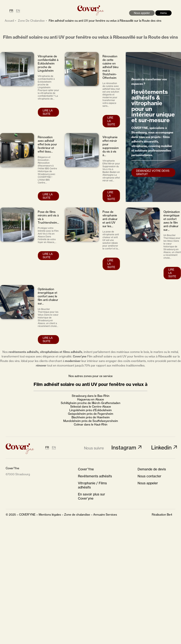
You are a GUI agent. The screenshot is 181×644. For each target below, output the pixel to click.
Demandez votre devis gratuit (153, 172)
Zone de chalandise (77, 515)
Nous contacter (149, 476)
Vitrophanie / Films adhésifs (92, 485)
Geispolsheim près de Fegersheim (91, 414)
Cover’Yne (86, 469)
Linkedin (161, 447)
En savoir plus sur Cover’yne (92, 496)
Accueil (9, 21)
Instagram (124, 447)
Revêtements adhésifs (95, 476)
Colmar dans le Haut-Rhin (91, 424)
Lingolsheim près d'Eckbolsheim (90, 410)
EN (18, 11)
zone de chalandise (31, 21)
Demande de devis (152, 469)
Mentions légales (50, 515)
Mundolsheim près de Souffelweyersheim (91, 421)
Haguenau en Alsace (91, 399)
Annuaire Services (105, 515)
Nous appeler (142, 13)
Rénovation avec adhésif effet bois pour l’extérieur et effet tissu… (47, 144)
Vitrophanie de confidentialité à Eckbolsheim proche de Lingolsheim (48, 63)
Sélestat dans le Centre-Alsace (91, 407)
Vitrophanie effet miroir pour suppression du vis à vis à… (111, 146)
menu (163, 13)
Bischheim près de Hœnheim (91, 417)
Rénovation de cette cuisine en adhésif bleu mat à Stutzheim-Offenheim (110, 67)
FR (11, 11)
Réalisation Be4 (162, 515)
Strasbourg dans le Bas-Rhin (91, 396)
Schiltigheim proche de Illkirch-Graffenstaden (91, 403)
